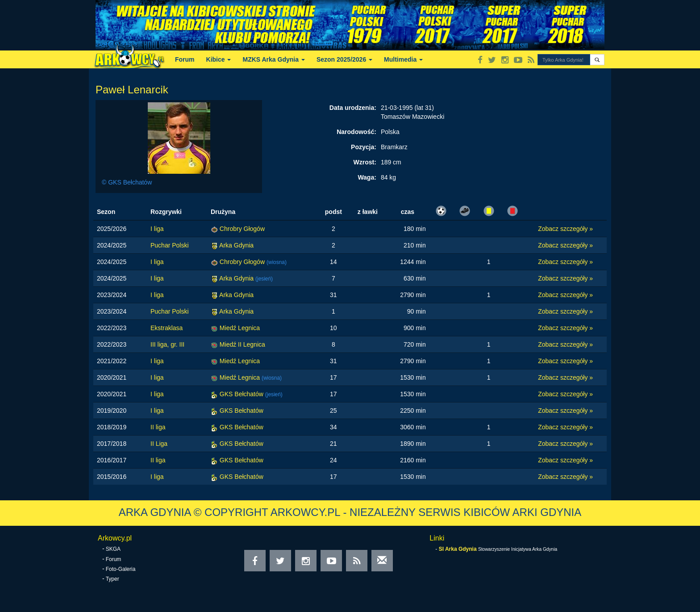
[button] (597, 60)
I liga (157, 229)
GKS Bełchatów (242, 394)
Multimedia (403, 59)
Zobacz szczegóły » (565, 229)
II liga (158, 427)
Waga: (367, 177)
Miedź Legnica (240, 328)
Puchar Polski (170, 245)
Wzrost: (365, 162)
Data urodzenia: (353, 108)
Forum (185, 59)
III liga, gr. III (167, 344)
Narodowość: (356, 132)
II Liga (159, 444)
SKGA (113, 549)
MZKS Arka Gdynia (273, 59)
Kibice (219, 59)
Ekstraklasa (167, 328)
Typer (112, 579)
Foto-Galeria (121, 569)
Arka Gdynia (236, 245)
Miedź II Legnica (242, 344)
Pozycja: (364, 147)
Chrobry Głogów (242, 229)
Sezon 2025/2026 (344, 59)
